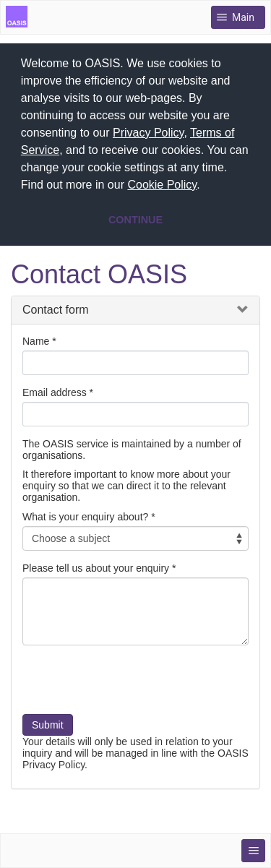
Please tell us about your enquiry (96, 567)
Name (36, 340)
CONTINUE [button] (135, 220)
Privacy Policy (148, 133)
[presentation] (132, 684)
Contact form (56, 308)
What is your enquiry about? (85, 515)
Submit (48, 723)
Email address (55, 391)
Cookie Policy (162, 185)
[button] (205, 186)
